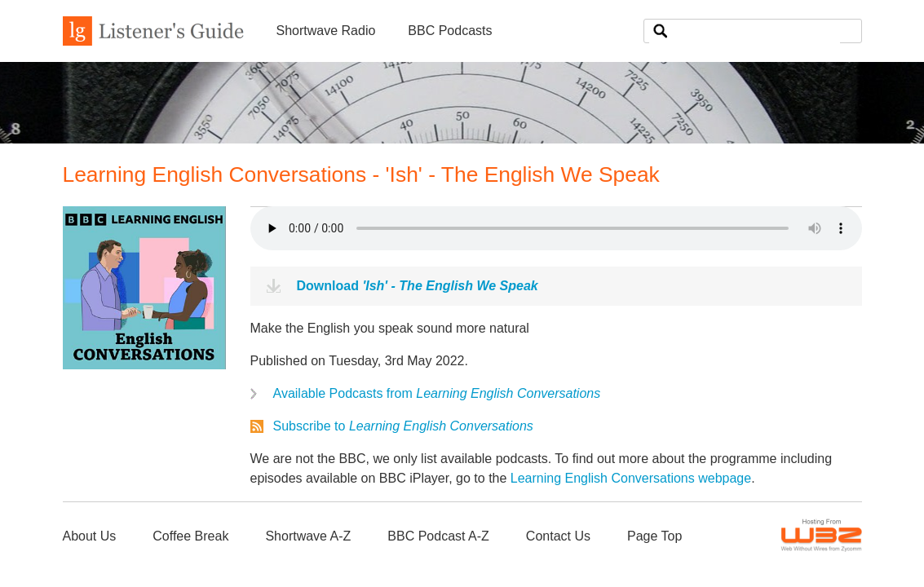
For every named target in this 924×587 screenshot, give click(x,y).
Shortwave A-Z (308, 536)
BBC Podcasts (450, 31)
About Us (90, 536)
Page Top (654, 536)
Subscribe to (403, 426)
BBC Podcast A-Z (438, 536)
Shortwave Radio (326, 31)
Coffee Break (190, 536)
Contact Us (558, 536)
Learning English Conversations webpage (631, 478)
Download (418, 286)
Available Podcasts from (437, 393)
